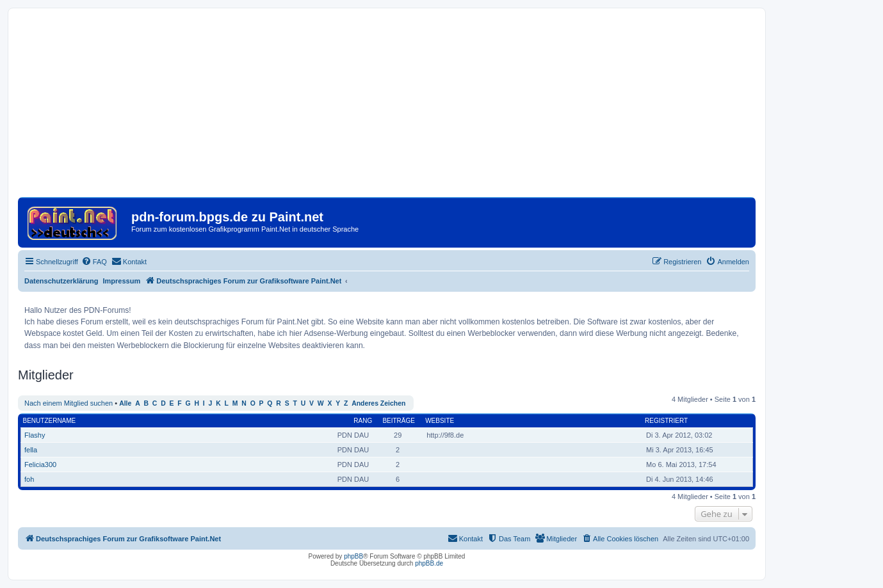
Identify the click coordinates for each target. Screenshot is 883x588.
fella (31, 450)
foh (29, 479)
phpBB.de (429, 563)
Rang (363, 421)
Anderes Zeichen (378, 403)
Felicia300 (40, 465)
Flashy (35, 435)
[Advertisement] (387, 107)
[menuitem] (94, 262)
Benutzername (50, 421)
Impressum (122, 281)
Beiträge (399, 421)
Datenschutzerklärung (61, 281)
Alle (125, 403)
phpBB (353, 556)
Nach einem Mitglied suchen (69, 403)
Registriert (666, 421)
